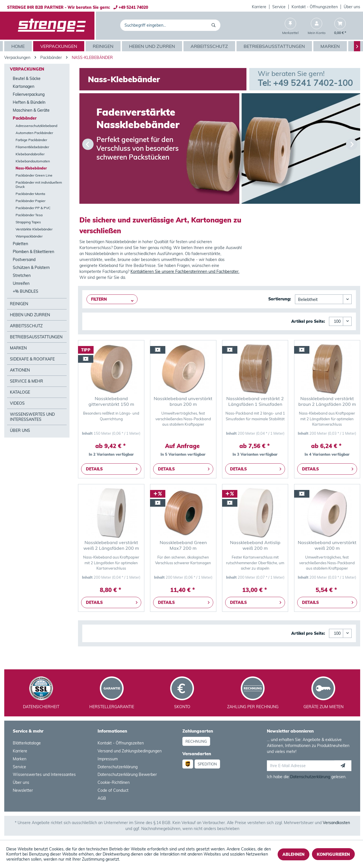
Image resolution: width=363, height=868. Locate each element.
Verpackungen (27, 69)
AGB (102, 798)
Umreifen (21, 283)
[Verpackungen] (59, 46)
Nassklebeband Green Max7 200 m (183, 545)
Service (279, 7)
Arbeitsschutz (26, 326)
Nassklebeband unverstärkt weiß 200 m (327, 545)
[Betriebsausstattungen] (275, 46)
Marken (18, 348)
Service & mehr (27, 381)
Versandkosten (336, 823)
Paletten (20, 244)
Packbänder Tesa (29, 215)
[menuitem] (259, 7)
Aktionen (20, 370)
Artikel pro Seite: (308, 321)
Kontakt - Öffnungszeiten (315, 7)
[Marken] (331, 46)
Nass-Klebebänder (31, 168)
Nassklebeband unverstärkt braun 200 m (183, 401)
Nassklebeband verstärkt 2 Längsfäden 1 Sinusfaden (255, 401)
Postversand (24, 260)
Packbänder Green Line (34, 175)
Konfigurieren (333, 854)
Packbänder (25, 118)
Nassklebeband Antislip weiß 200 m (255, 545)
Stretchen (22, 275)
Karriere (259, 7)
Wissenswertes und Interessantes (32, 417)
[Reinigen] (104, 46)
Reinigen (19, 304)
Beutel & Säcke (27, 78)
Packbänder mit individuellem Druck (39, 184)
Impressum (108, 759)
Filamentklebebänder (32, 147)
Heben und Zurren (30, 315)
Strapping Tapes (28, 222)
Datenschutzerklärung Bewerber (127, 774)
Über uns (352, 7)
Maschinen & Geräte (31, 110)
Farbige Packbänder (31, 140)
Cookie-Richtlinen (114, 782)
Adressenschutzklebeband (36, 126)
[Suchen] (215, 25)
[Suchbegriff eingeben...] (170, 25)
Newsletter (23, 790)
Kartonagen (24, 86)
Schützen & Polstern (31, 268)
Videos (17, 403)
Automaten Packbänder (34, 133)
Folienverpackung (29, 94)
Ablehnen (294, 854)
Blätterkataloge (27, 743)
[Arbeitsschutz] (210, 46)
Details (112, 468)
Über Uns (20, 430)
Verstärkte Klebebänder (34, 229)
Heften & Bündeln (29, 102)
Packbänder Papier (30, 201)
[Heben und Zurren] (153, 46)
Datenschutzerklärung (118, 767)
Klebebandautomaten (33, 161)
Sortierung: (280, 299)
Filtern (99, 299)
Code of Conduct (113, 790)
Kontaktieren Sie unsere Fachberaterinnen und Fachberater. (185, 271)
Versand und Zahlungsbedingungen (130, 751)
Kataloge (20, 392)
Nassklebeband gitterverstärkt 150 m (111, 401)
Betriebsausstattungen (36, 337)
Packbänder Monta (30, 194)
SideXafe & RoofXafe (32, 359)
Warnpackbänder (29, 236)
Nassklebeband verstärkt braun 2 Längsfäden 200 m (327, 401)
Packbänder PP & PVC (33, 208)
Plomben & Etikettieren (33, 252)
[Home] (19, 46)
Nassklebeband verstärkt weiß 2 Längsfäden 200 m (111, 545)
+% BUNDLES (26, 291)
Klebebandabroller (30, 154)
